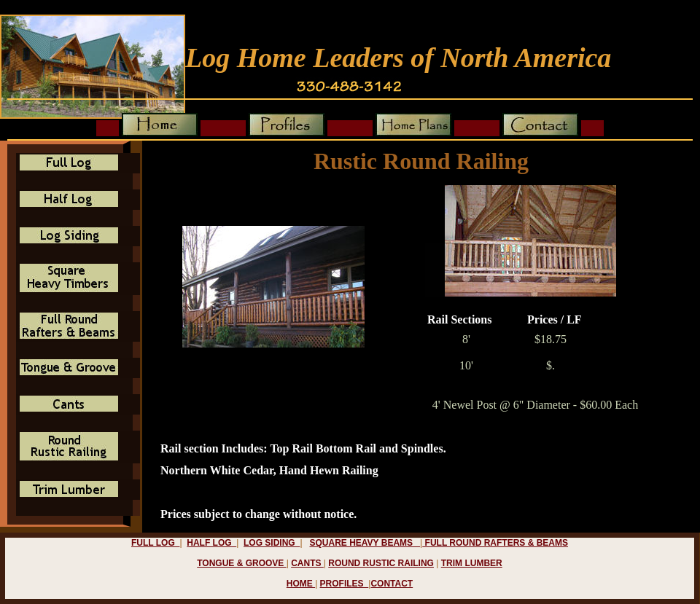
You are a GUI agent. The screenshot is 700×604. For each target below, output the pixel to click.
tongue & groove (241, 563)
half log (211, 543)
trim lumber (472, 563)
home (301, 584)
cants (307, 563)
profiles (345, 584)
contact (392, 584)
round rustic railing (381, 563)
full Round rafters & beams (495, 543)
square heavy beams (365, 543)
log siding (272, 543)
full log (155, 543)
